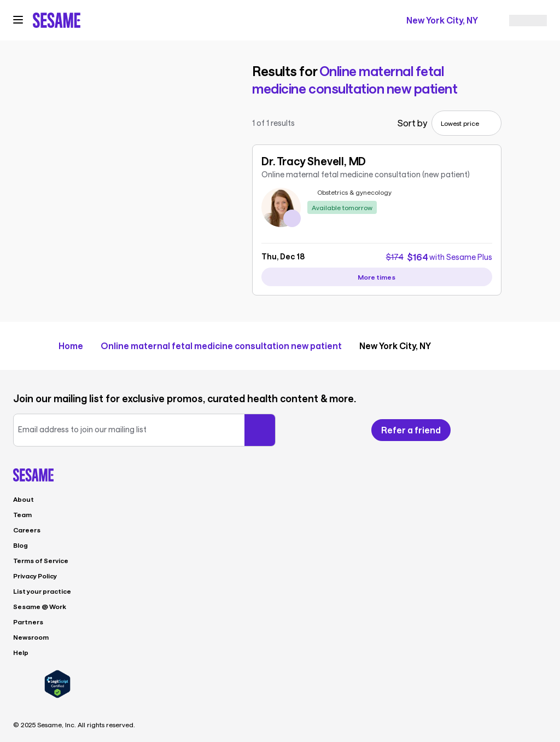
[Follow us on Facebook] (480, 430)
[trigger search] (173, 20)
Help (21, 652)
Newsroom (31, 637)
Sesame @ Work (40, 606)
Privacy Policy (35, 576)
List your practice (42, 591)
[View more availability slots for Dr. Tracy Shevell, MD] (377, 277)
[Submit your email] (260, 430)
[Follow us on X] (500, 430)
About (24, 499)
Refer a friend (411, 430)
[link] (377, 195)
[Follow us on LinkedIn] (540, 430)
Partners (28, 622)
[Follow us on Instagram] (520, 430)
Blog (21, 545)
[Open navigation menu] (18, 20)
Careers (27, 530)
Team (22, 514)
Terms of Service (41, 560)
